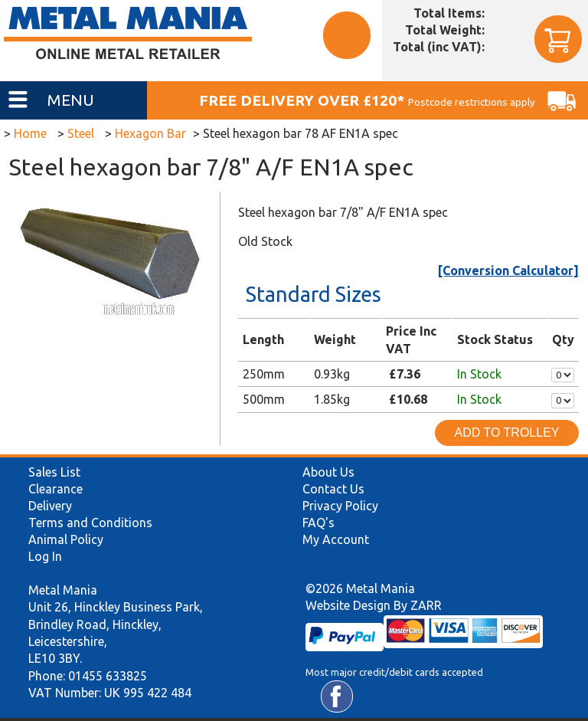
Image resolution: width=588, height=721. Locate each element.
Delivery (50, 506)
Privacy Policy (340, 506)
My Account (336, 539)
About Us (328, 472)
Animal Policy (66, 539)
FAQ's (318, 523)
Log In (45, 556)
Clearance (56, 489)
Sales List (54, 472)
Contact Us (333, 489)
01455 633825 (108, 676)
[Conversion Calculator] (508, 270)
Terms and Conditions (90, 523)
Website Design (348, 605)
